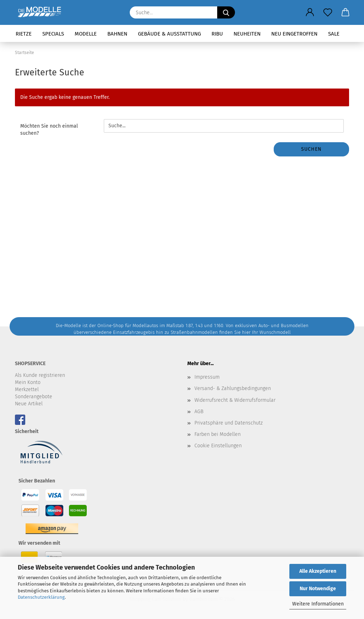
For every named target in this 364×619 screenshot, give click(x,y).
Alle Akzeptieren (318, 571)
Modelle (86, 34)
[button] (310, 12)
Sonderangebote (34, 397)
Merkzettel (27, 389)
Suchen (311, 149)
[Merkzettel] (328, 12)
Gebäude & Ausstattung (169, 34)
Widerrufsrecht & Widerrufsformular (235, 400)
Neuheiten (247, 34)
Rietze (24, 34)
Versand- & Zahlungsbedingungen (233, 388)
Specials (53, 34)
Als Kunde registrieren (40, 375)
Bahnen (117, 34)
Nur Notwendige (318, 589)
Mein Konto (28, 382)
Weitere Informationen (318, 604)
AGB (199, 412)
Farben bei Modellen (218, 434)
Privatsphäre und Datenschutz (229, 423)
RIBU (217, 34)
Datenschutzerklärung (41, 597)
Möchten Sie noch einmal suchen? (49, 130)
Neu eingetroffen (294, 34)
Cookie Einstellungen (218, 446)
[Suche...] (226, 12)
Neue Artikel (29, 404)
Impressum (207, 377)
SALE (334, 34)
